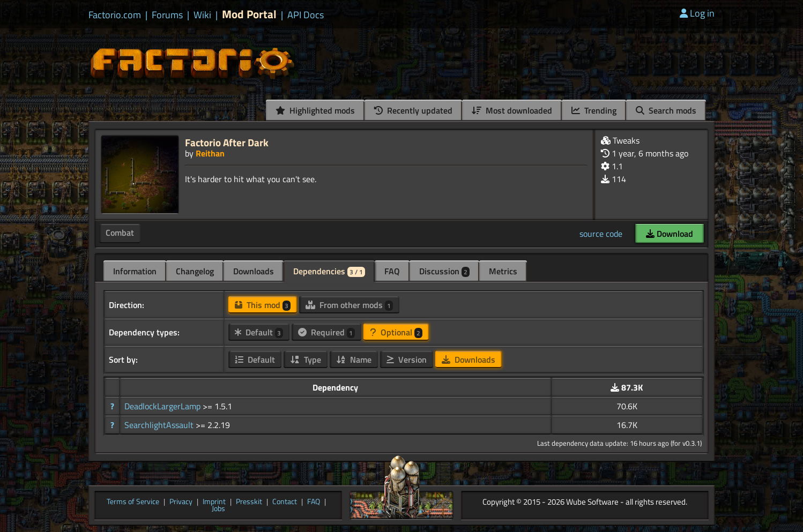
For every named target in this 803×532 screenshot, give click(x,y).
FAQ (392, 271)
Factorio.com (115, 15)
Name (354, 359)
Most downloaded (512, 110)
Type (306, 359)
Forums (167, 15)
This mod (263, 305)
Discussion (444, 271)
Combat (120, 233)
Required (326, 332)
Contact (285, 502)
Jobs (218, 509)
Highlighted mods (315, 110)
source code (601, 234)
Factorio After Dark (227, 142)
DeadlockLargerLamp (163, 406)
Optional (396, 332)
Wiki (202, 15)
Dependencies (329, 271)
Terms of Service (133, 502)
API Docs (306, 15)
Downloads (254, 271)
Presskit (249, 502)
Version (407, 359)
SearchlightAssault (160, 425)
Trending (594, 110)
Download (670, 234)
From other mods (349, 305)
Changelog (195, 271)
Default (259, 332)
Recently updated (413, 110)
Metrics (503, 271)
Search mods (666, 110)
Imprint (214, 502)
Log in (697, 13)
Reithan (210, 153)
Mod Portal (249, 14)
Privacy (181, 502)
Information (135, 271)
